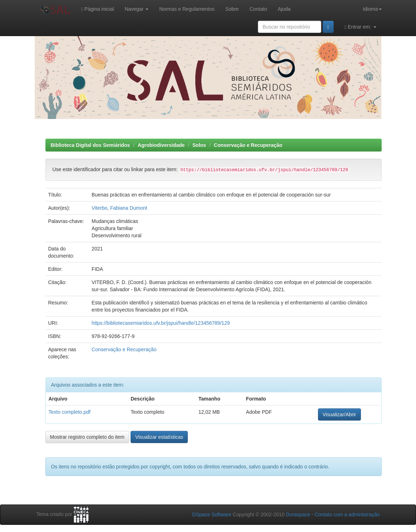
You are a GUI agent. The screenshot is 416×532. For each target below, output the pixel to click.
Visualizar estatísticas (159, 437)
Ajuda (284, 9)
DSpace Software (212, 514)
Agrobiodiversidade (161, 145)
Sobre (232, 9)
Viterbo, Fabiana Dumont (119, 208)
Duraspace (298, 514)
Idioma (372, 9)
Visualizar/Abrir (339, 414)
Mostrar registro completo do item (87, 437)
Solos (199, 145)
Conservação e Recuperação (248, 145)
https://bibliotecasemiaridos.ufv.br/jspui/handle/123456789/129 (161, 323)
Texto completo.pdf (70, 412)
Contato (258, 9)
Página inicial (98, 9)
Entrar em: (360, 27)
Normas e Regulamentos (187, 9)
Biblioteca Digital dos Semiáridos (90, 145)
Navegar (136, 9)
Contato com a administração (347, 514)
